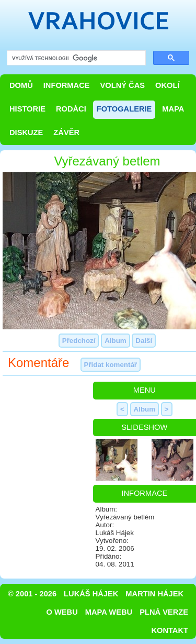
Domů (21, 85)
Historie (27, 109)
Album (115, 341)
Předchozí (79, 341)
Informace (67, 85)
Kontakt (170, 630)
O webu (62, 612)
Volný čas (123, 85)
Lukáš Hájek (91, 594)
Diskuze (26, 132)
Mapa (173, 109)
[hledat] (75, 58)
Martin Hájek (154, 594)
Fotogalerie (124, 109)
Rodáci (71, 109)
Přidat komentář (111, 365)
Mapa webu (109, 612)
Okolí (167, 85)
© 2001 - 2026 (32, 594)
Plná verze (164, 612)
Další (144, 341)
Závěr (66, 132)
